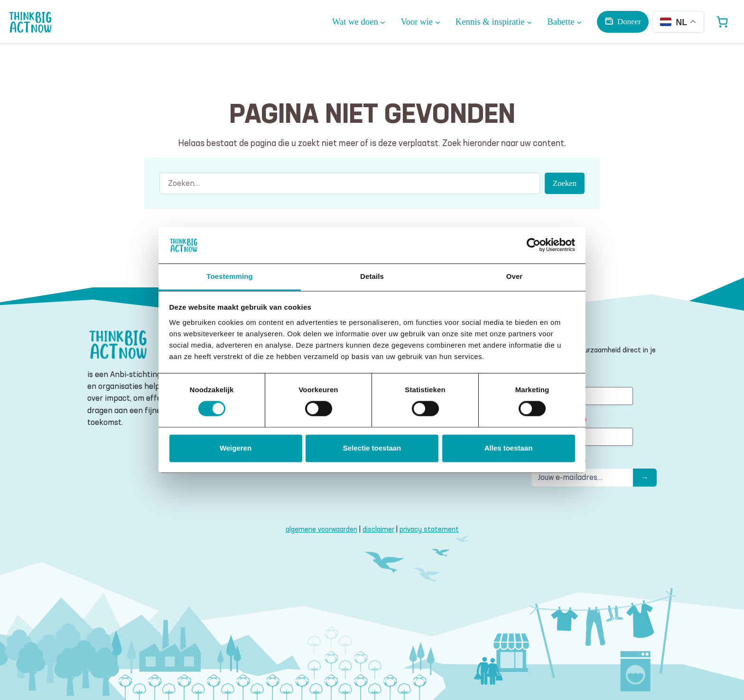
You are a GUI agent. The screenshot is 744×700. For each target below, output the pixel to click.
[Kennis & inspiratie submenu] (494, 22)
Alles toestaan (509, 448)
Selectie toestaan (372, 448)
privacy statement (429, 529)
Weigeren (236, 448)
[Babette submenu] (565, 22)
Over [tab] (515, 276)
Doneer (629, 22)
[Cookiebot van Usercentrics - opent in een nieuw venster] (534, 245)
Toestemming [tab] (230, 276)
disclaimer (378, 529)
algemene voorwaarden (321, 529)
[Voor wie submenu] (421, 22)
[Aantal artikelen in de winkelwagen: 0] (722, 22)
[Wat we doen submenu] (359, 22)
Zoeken (565, 183)
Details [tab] (372, 276)
